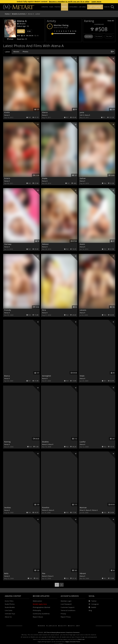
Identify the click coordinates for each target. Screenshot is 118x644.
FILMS (51, 7)
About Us (8, 617)
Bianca (7, 376)
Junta (82, 112)
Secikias (8, 508)
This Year (109, 36)
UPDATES (45, 7)
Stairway (8, 244)
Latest (7, 52)
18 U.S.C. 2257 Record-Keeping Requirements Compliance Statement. (59, 632)
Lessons (83, 310)
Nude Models (10, 607)
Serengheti (47, 376)
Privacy (63, 614)
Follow (21, 31)
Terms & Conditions (68, 610)
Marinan (83, 508)
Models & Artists (19, 14)
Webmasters (37, 601)
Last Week (89, 36)
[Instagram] (94, 604)
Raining (7, 442)
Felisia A (45, 510)
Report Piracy (66, 617)
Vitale (82, 376)
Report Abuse (38, 617)
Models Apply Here (40, 604)
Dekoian (45, 244)
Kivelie (7, 112)
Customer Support (68, 607)
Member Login (66, 601)
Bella (6, 573)
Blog (90, 610)
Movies (16, 52)
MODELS (65, 7)
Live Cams (9, 610)
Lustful (83, 442)
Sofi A (82, 115)
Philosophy (37, 610)
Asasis (82, 244)
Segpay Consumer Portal (73, 642)
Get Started (95, 7)
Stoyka (45, 178)
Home (7, 14)
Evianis (7, 178)
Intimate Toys (10, 614)
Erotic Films (9, 601)
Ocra (44, 310)
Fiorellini (46, 508)
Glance (45, 112)
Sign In (107, 7)
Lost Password (66, 604)
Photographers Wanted (41, 607)
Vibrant (83, 573)
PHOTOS (57, 7)
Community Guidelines (41, 614)
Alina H (51, 444)
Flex (44, 573)
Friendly (8, 310)
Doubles (45, 442)
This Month (99, 36)
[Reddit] (92, 607)
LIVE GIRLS (82, 7)
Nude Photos (10, 604)
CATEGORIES (73, 7)
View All (111, 21)
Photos (25, 52)
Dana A (51, 576)
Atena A (7, 115)
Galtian (83, 178)
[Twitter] (93, 601)
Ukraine (21, 24)
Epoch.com (81, 639)
